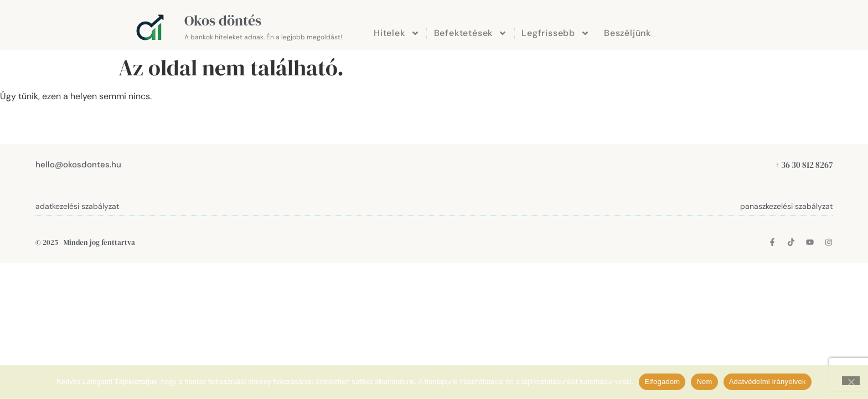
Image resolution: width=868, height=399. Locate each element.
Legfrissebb (556, 33)
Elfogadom (662, 382)
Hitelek (397, 33)
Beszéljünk (627, 33)
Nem (704, 382)
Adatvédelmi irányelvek (768, 382)
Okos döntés (223, 21)
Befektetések (471, 33)
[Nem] (851, 381)
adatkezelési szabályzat (77, 206)
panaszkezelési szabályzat (786, 206)
